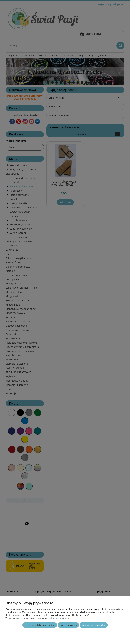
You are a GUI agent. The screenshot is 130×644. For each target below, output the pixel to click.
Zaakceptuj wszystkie (94, 625)
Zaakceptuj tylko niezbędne (40, 625)
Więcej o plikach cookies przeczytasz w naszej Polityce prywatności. (39, 618)
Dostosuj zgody (68, 625)
